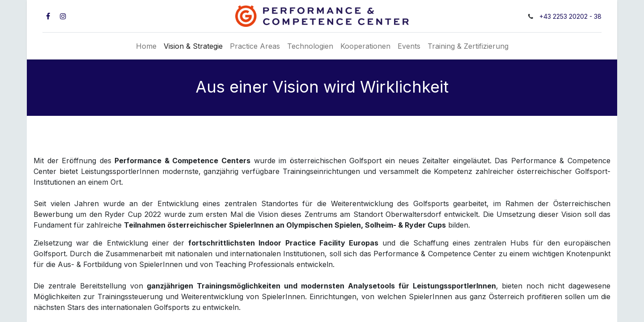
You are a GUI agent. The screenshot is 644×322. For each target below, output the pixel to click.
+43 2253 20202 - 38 (570, 16)
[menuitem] (146, 46)
